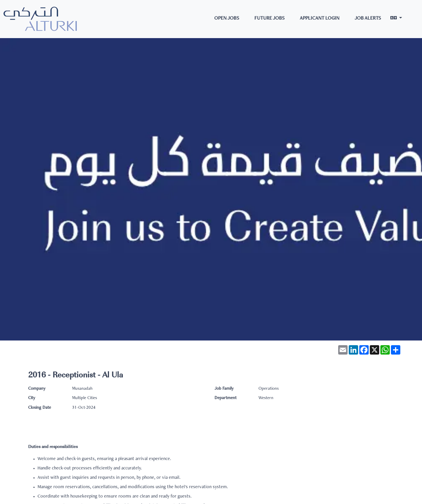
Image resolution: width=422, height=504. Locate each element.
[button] (396, 19)
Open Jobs (227, 19)
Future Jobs (269, 19)
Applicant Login (320, 19)
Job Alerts (368, 19)
